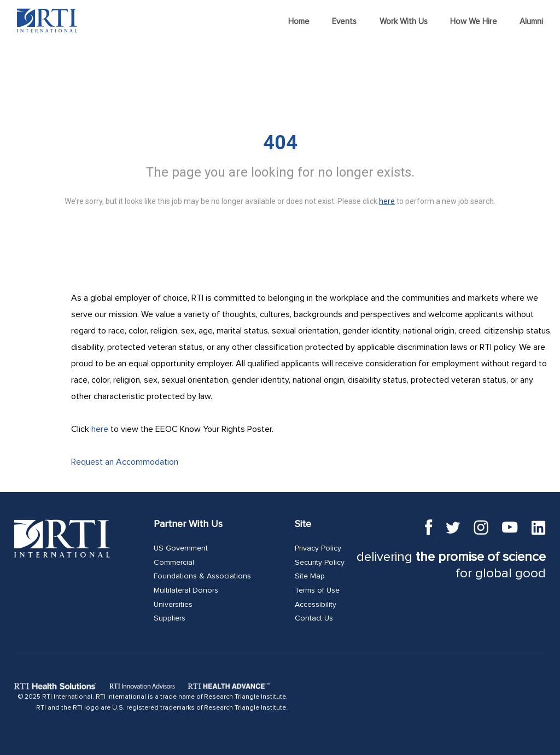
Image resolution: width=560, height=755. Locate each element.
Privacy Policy (318, 548)
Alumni (531, 22)
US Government (181, 548)
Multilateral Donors (186, 590)
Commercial (174, 563)
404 (280, 143)
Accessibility (316, 605)
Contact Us (314, 618)
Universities (173, 605)
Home (299, 22)
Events (344, 22)
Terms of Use (317, 590)
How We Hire (474, 22)
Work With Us (404, 22)
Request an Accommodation (125, 462)
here (100, 429)
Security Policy (320, 563)
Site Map (310, 576)
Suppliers (170, 618)
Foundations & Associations (202, 576)
